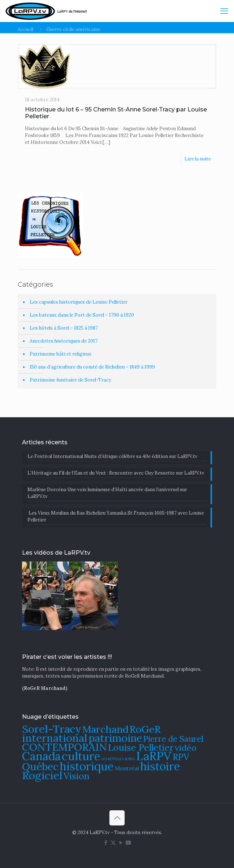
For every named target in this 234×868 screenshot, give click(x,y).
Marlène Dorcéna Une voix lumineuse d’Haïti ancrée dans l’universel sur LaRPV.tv (107, 493)
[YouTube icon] (121, 843)
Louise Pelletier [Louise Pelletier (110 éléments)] (141, 748)
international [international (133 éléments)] (55, 738)
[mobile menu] (224, 11)
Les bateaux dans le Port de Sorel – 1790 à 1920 (82, 315)
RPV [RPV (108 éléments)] (181, 757)
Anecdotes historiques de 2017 (64, 341)
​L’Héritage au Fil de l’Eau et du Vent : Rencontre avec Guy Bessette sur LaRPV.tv (116, 473)
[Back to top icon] (117, 818)
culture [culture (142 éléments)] (81, 756)
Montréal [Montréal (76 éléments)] (127, 768)
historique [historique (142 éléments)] (87, 766)
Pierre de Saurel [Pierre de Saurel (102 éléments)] (173, 739)
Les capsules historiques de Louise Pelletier (79, 302)
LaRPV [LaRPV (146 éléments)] (154, 756)
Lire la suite (198, 159)
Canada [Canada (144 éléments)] (41, 756)
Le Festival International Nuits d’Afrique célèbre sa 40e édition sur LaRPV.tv (112, 456)
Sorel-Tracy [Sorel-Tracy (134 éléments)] (52, 729)
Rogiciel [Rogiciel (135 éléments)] (42, 775)
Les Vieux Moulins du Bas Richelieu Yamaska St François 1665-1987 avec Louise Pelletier (116, 516)
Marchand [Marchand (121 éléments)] (105, 729)
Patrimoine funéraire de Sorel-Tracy (70, 380)
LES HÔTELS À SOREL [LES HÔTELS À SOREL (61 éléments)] (118, 759)
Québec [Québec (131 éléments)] (40, 766)
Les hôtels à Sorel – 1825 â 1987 (64, 328)
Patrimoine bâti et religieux (60, 354)
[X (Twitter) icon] (113, 843)
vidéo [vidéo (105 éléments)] (186, 748)
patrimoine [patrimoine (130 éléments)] (115, 738)
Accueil (25, 29)
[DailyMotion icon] (128, 843)
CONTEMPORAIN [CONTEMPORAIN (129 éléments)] (64, 747)
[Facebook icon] (106, 843)
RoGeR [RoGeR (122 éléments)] (145, 729)
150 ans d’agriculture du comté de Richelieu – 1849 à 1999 (92, 367)
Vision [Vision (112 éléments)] (77, 776)
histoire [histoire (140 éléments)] (160, 766)
